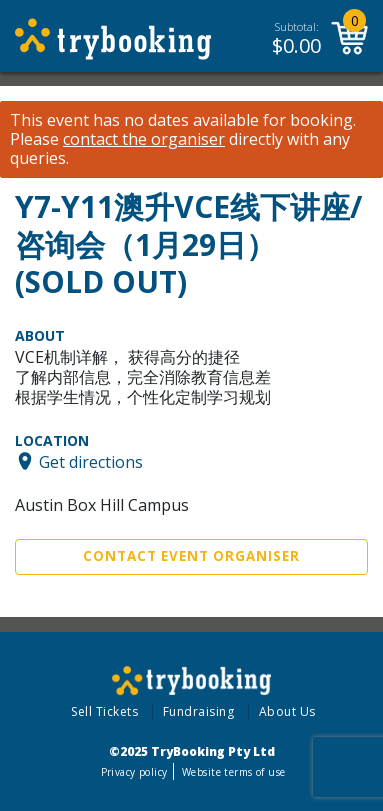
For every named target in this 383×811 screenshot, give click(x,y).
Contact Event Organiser (191, 556)
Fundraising (199, 711)
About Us (287, 711)
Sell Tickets (104, 711)
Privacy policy (134, 772)
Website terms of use (233, 772)
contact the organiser (144, 139)
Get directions (91, 461)
